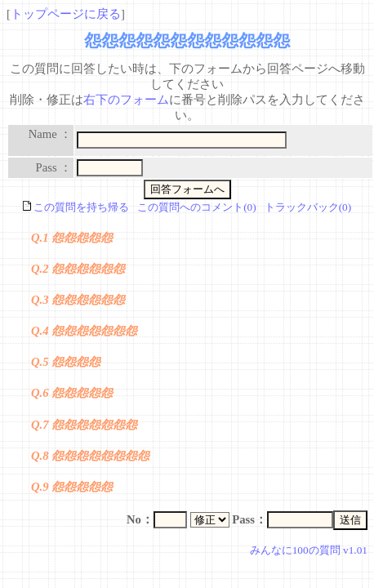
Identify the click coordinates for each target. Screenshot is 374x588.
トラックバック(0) (308, 207)
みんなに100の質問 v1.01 (309, 550)
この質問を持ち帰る (76, 207)
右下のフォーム (126, 100)
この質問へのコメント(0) (197, 207)
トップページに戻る (66, 14)
